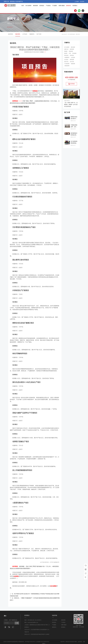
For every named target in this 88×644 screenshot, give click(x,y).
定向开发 (72, 62)
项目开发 (66, 62)
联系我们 (75, 6)
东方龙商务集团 (72, 34)
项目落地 (66, 55)
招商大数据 (62, 6)
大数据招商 (67, 66)
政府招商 (72, 49)
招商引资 (66, 49)
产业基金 (48, 6)
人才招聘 (77, 2)
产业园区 (55, 6)
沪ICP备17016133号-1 (30, 638)
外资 (70, 53)
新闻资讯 (69, 6)
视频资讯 (32, 34)
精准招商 (35, 6)
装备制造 (71, 51)
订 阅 (17, 619)
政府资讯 (11, 34)
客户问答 (39, 34)
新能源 (66, 51)
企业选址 (66, 60)
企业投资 (73, 57)
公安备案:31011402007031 (42, 638)
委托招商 (73, 47)
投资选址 (42, 6)
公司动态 (25, 34)
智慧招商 (73, 64)
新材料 (66, 53)
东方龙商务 (28, 6)
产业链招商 (67, 64)
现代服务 (74, 53)
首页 (23, 6)
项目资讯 (78, 34)
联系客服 (71, 84)
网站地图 (56, 641)
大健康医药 (67, 57)
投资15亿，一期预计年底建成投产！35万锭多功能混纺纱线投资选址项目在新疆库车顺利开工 (37, 596)
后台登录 (82, 2)
